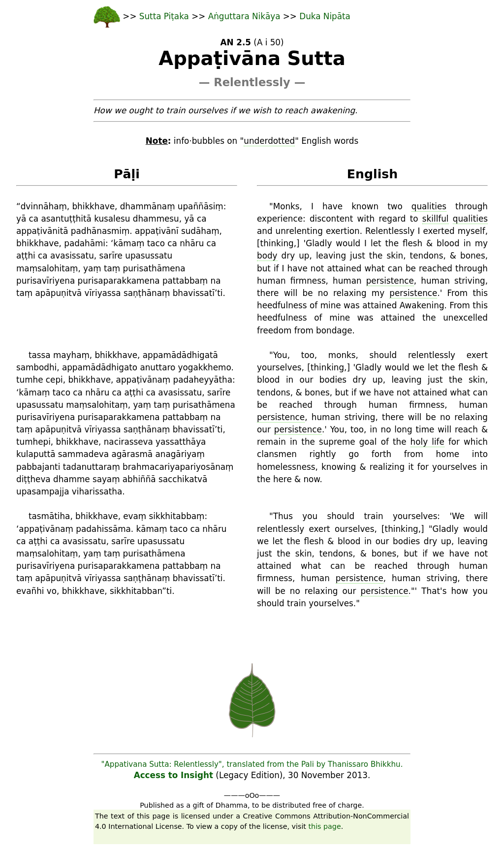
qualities (429, 206)
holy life (427, 442)
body (267, 256)
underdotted (269, 141)
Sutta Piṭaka (165, 16)
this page (325, 826)
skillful (436, 219)
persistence (390, 281)
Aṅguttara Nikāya (244, 16)
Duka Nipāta (325, 16)
